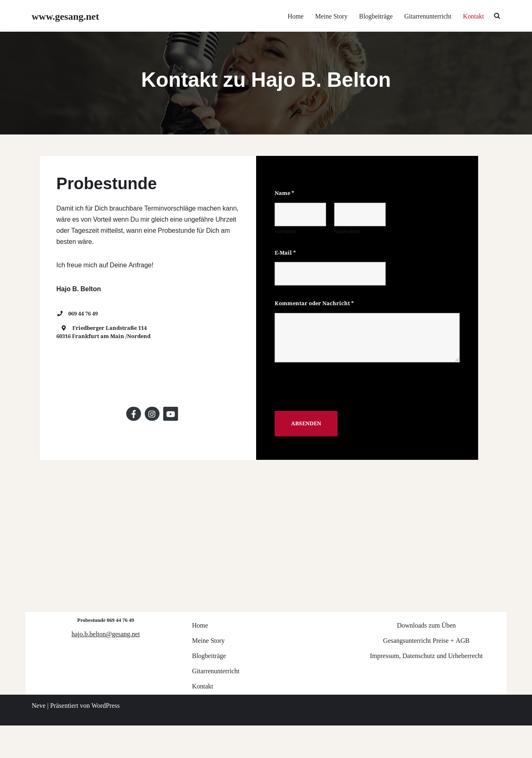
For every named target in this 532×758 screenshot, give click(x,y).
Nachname (352, 247)
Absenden (310, 440)
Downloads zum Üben (426, 657)
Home (295, 16)
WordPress (105, 738)
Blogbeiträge (375, 16)
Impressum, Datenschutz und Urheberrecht (427, 688)
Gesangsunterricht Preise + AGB (426, 673)
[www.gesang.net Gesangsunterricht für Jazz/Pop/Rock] (65, 16)
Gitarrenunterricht (428, 16)
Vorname (289, 247)
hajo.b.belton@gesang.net (106, 666)
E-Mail (289, 269)
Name (288, 210)
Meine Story (331, 16)
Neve (39, 738)
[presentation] (341, 418)
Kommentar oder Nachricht (318, 320)
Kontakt (473, 16)
